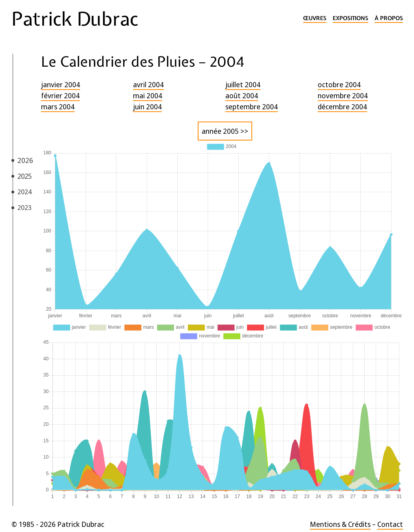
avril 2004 (148, 84)
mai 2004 (148, 96)
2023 (24, 207)
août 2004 (242, 96)
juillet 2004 (243, 84)
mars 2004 (58, 107)
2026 (25, 160)
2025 (24, 176)
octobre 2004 (339, 84)
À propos (389, 18)
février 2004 (60, 96)
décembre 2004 (342, 107)
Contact (390, 524)
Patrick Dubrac (75, 19)
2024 (24, 192)
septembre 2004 (252, 107)
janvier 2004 (61, 84)
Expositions (350, 18)
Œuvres (315, 18)
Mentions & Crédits (340, 524)
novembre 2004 (343, 96)
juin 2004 (147, 107)
